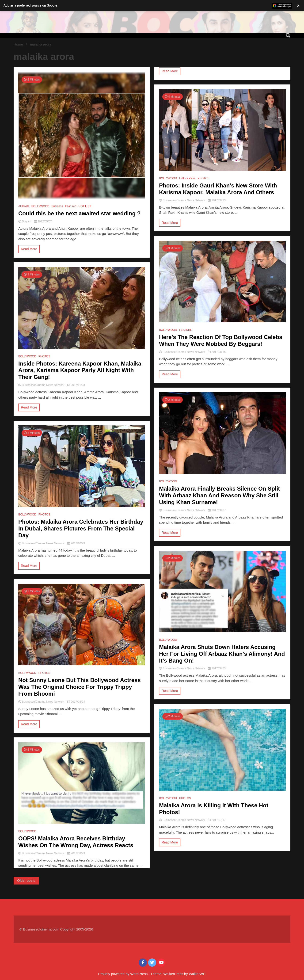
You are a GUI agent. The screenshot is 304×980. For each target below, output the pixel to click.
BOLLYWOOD (40, 206)
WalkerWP (197, 974)
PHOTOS (44, 356)
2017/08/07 (217, 510)
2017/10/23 (76, 543)
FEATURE (186, 330)
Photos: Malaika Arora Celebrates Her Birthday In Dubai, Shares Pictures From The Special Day (81, 528)
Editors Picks (187, 178)
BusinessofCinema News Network (42, 385)
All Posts (24, 206)
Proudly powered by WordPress (123, 974)
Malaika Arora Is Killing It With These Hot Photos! (214, 809)
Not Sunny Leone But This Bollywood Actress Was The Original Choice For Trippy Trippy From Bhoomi (80, 687)
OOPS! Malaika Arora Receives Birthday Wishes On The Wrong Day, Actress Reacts (76, 842)
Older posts (26, 880)
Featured (71, 206)
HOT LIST (85, 206)
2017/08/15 (217, 352)
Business (57, 206)
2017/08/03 (217, 668)
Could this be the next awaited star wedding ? (79, 213)
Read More (29, 249)
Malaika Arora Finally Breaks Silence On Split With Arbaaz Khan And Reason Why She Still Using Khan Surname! (219, 495)
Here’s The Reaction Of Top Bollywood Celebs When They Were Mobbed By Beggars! (221, 340)
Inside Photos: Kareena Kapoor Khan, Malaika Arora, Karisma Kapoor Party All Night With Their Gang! (80, 370)
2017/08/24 (76, 702)
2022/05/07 (43, 221)
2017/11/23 (76, 385)
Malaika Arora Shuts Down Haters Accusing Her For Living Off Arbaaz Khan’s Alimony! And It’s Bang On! (222, 654)
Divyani (25, 221)
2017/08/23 (76, 853)
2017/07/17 (217, 820)
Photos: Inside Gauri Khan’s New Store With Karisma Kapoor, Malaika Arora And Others (218, 189)
